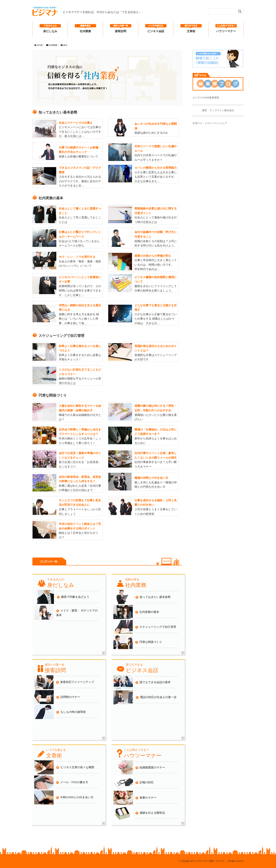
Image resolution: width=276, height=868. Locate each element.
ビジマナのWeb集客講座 (206, 98)
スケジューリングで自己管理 (156, 627)
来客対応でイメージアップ (75, 682)
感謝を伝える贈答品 (150, 813)
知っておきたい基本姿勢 (153, 597)
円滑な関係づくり (149, 642)
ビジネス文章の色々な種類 (75, 767)
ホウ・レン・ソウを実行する (77, 257)
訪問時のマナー (68, 697)
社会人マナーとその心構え (76, 123)
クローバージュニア (216, 123)
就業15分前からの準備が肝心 (153, 256)
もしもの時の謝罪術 (71, 712)
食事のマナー (146, 798)
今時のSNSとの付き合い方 (75, 797)
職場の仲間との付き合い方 (151, 478)
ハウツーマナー (226, 31)
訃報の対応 (145, 783)
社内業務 (85, 31)
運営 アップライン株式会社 (218, 110)
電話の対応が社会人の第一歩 (156, 697)
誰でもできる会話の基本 (153, 682)
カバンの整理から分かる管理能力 (156, 168)
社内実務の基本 (147, 612)
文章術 (191, 31)
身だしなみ (50, 31)
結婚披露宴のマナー (150, 768)
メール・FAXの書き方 (72, 782)
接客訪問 (121, 31)
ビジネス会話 (156, 31)
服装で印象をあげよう (73, 597)
